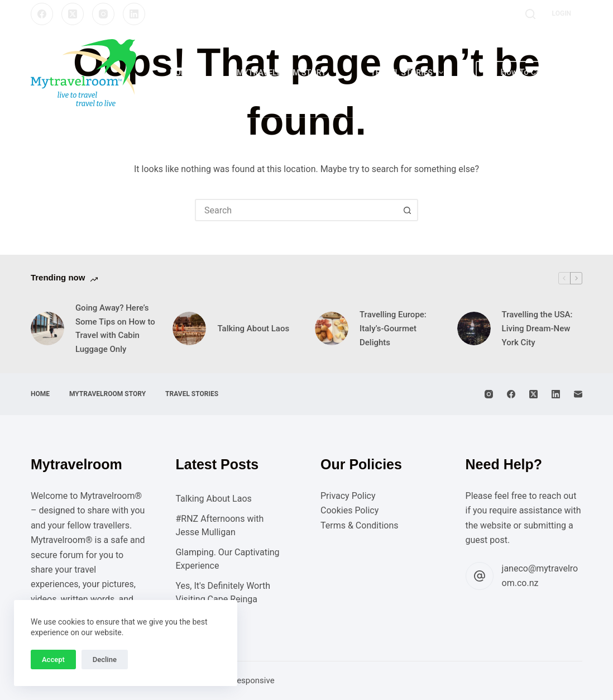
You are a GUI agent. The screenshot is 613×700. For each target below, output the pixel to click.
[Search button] (407, 210)
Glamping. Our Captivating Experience (227, 559)
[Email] (578, 394)
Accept (53, 659)
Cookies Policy (349, 510)
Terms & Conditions (360, 525)
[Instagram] (103, 14)
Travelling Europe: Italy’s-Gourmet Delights (393, 328)
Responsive (253, 680)
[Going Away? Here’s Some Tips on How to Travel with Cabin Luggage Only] (47, 328)
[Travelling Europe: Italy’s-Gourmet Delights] (332, 328)
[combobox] (296, 210)
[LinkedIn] (134, 14)
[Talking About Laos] (189, 328)
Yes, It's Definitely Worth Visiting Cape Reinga (223, 592)
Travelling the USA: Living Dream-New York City (537, 328)
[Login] (562, 14)
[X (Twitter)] (73, 14)
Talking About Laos (253, 328)
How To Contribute (529, 72)
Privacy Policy (348, 496)
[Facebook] (42, 14)
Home (181, 73)
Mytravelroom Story (281, 73)
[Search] (530, 14)
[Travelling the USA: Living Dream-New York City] (474, 328)
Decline (105, 659)
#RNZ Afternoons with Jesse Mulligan (219, 525)
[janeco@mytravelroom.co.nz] (480, 576)
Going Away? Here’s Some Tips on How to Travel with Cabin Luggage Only (115, 328)
